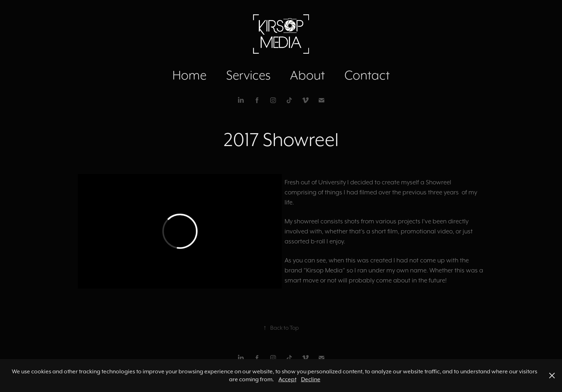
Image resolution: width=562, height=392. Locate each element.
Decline (311, 379)
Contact (367, 75)
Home (189, 75)
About (307, 75)
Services (248, 75)
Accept (287, 379)
